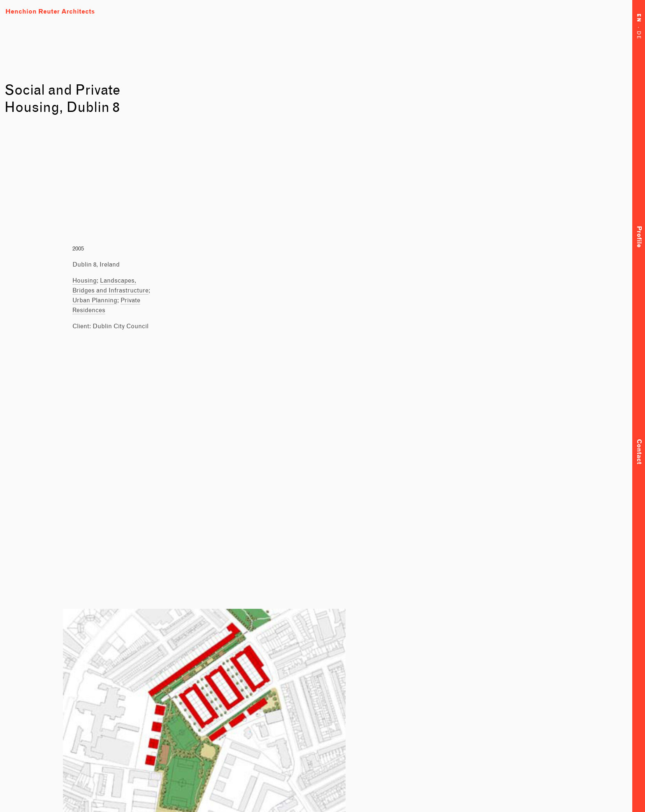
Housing (85, 280)
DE (639, 37)
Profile (639, 237)
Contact (639, 452)
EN (638, 21)
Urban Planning (95, 300)
